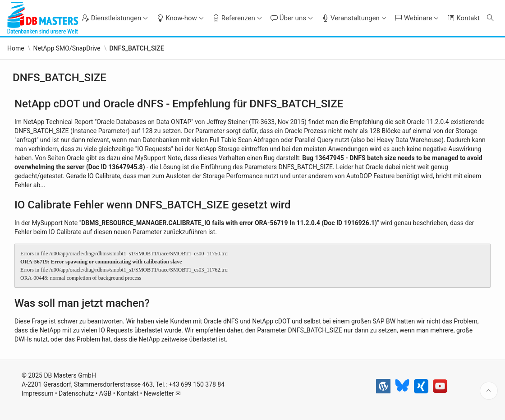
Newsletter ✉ (163, 393)
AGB (105, 393)
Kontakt (128, 393)
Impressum (37, 393)
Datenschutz (76, 393)
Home (16, 48)
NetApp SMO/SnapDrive (67, 48)
